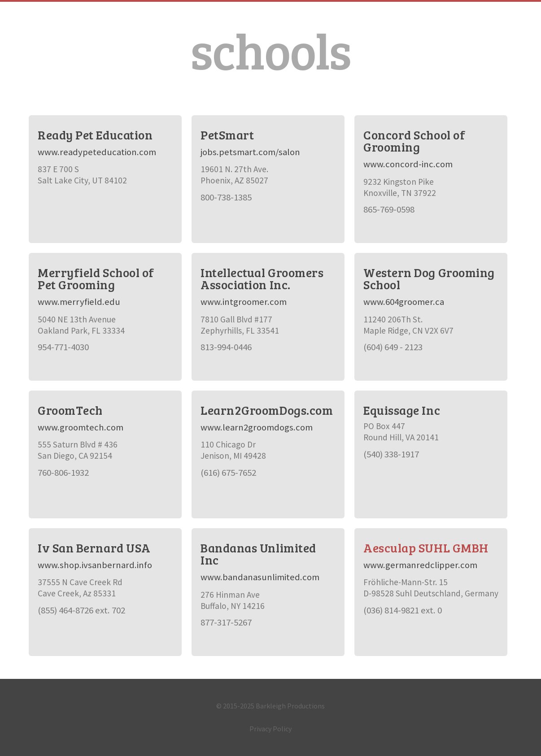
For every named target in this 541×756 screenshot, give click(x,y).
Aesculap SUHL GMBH (426, 548)
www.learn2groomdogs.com (257, 427)
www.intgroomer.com (244, 302)
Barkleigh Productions (290, 706)
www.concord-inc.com (408, 164)
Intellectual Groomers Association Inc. (262, 278)
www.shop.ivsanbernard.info (95, 565)
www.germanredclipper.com (420, 565)
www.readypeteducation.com (97, 152)
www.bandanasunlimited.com (260, 577)
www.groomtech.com (81, 427)
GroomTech (70, 410)
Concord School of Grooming (414, 141)
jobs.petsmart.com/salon (250, 152)
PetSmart (227, 135)
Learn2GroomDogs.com (267, 410)
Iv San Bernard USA (94, 548)
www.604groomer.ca (404, 302)
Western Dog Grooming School (429, 278)
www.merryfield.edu (79, 302)
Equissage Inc (402, 410)
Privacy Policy (270, 729)
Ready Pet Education (95, 135)
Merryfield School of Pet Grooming (96, 278)
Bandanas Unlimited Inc (258, 554)
